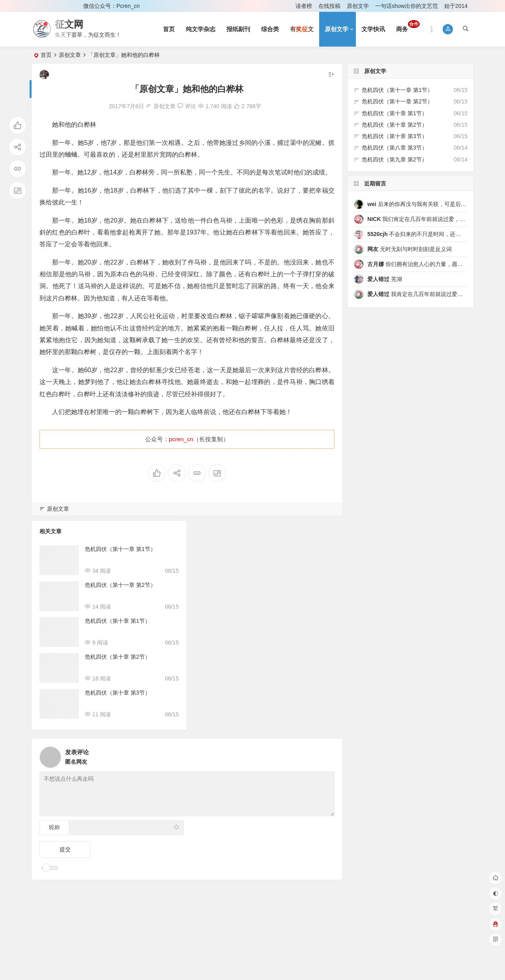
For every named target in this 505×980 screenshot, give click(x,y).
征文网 (69, 24)
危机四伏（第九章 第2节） (395, 159)
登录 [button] (43, 6)
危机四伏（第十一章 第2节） (120, 585)
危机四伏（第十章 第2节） (118, 657)
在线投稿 (329, 6)
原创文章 (70, 55)
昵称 (54, 827)
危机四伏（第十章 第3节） (118, 693)
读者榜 (304, 6)
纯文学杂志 (201, 29)
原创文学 (358, 6)
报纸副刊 (238, 29)
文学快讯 (373, 29)
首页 (169, 29)
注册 (67, 6)
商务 (408, 26)
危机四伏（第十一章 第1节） (120, 549)
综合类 (270, 29)
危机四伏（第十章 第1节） (118, 621)
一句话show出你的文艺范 (407, 6)
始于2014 (456, 6)
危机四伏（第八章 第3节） (395, 148)
